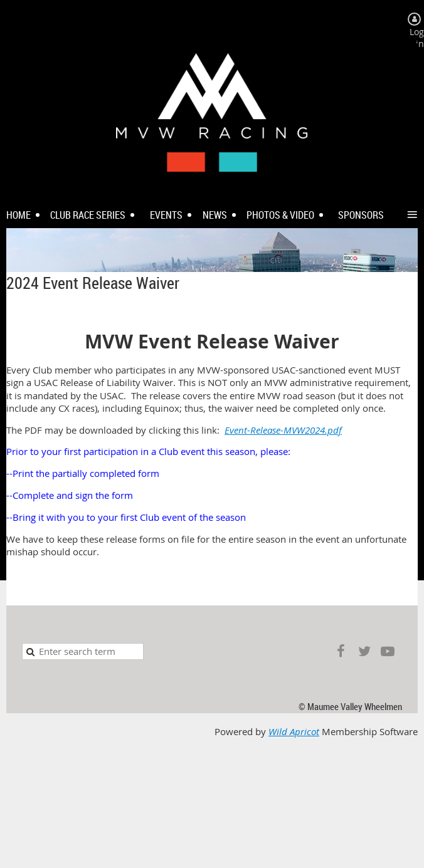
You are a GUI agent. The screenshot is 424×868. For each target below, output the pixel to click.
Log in (417, 38)
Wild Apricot (294, 732)
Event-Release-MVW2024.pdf (283, 430)
